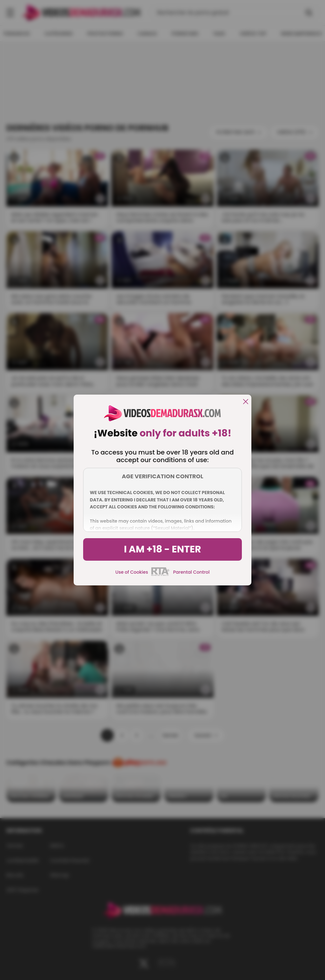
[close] (246, 402)
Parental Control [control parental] (191, 572)
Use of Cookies (132, 572)
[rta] (160, 575)
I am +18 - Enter (162, 549)
